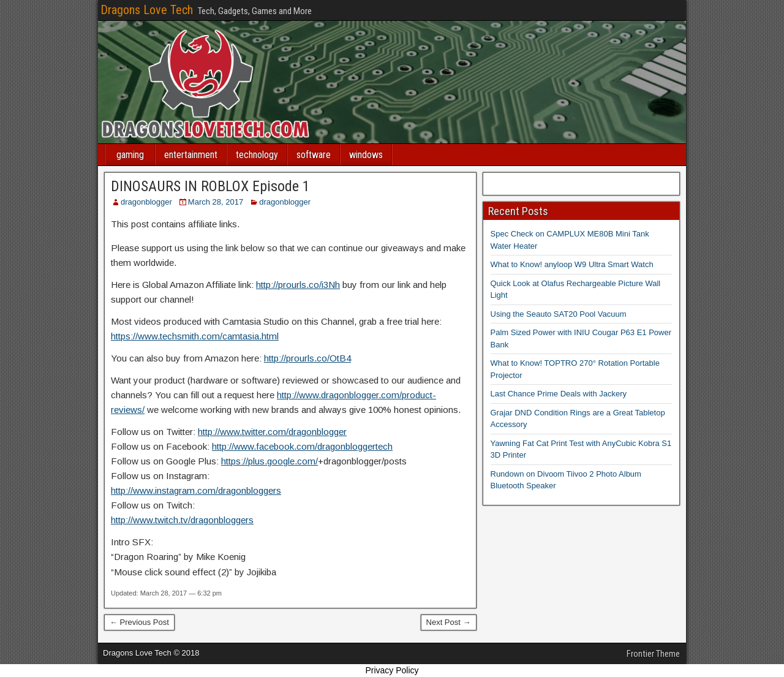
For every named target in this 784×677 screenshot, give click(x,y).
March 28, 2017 (216, 202)
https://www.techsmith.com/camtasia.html (195, 336)
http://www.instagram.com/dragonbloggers (196, 490)
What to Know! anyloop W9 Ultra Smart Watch (572, 264)
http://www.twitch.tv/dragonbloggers (182, 520)
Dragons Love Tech (147, 10)
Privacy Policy (392, 670)
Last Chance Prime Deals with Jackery (559, 394)
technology (257, 155)
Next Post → (449, 622)
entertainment (191, 155)
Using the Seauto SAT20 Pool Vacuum (559, 314)
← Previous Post (139, 622)
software (314, 155)
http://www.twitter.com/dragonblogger (272, 432)
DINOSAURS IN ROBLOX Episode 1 (210, 186)
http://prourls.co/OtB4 (307, 358)
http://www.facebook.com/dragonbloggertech (302, 446)
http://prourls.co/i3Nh (298, 285)
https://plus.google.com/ (269, 461)
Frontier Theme (653, 654)
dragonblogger (146, 202)
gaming (130, 155)
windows (366, 155)
